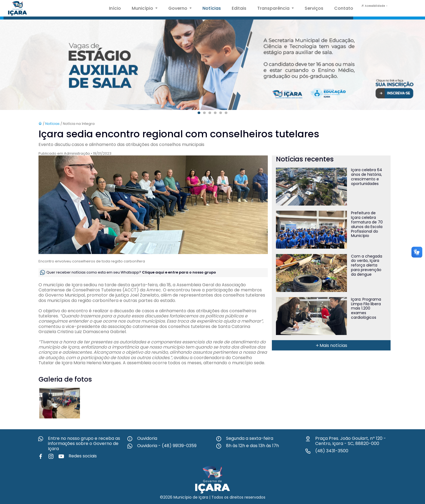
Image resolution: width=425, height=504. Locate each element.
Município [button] (143, 8)
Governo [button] (178, 8)
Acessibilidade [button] (374, 6)
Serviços (314, 8)
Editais (239, 8)
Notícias (212, 8)
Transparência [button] (274, 8)
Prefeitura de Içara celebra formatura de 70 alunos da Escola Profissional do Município (367, 224)
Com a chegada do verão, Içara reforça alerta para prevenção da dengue (367, 265)
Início (115, 8)
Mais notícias (331, 345)
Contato (344, 8)
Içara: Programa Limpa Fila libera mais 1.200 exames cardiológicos (366, 308)
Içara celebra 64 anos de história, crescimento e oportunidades (367, 177)
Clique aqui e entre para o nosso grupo (179, 272)
